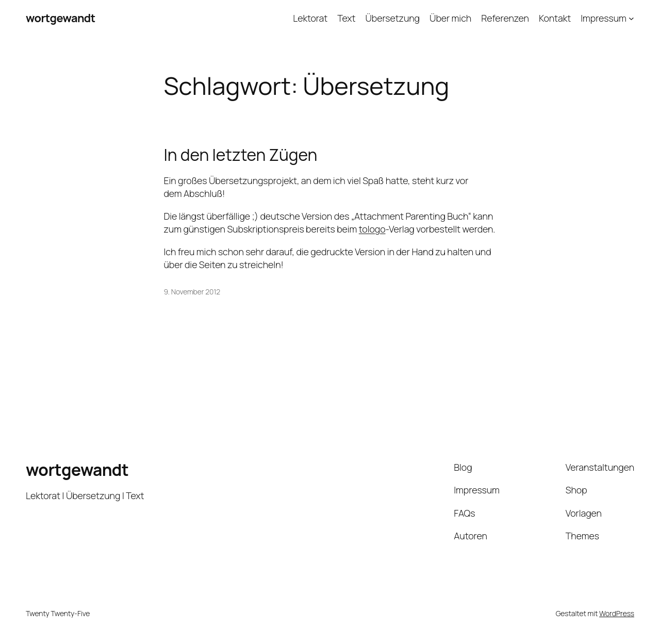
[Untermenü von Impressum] (631, 18)
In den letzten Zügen (241, 155)
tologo (372, 229)
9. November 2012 (192, 292)
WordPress (617, 613)
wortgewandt (61, 18)
